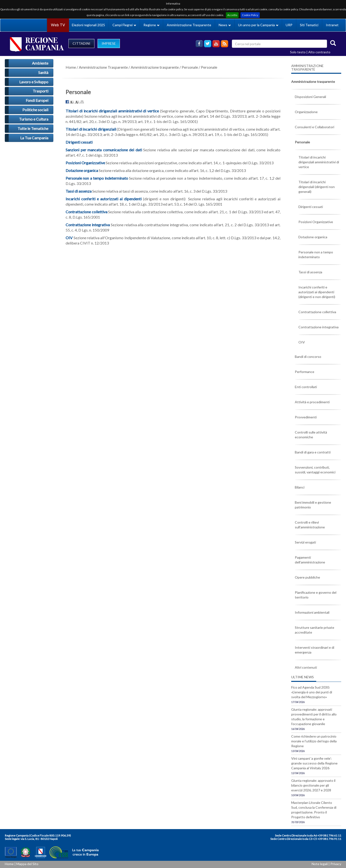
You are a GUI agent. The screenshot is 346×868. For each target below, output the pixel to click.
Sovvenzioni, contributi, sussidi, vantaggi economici (315, 470)
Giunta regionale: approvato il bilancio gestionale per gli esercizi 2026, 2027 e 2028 (313, 785)
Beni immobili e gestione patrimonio (313, 505)
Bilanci (300, 487)
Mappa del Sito (27, 864)
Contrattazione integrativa (318, 327)
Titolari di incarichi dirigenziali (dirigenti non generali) (317, 187)
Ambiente (40, 63)
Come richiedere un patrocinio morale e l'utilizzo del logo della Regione (314, 741)
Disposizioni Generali (310, 97)
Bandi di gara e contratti (313, 452)
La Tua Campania (34, 138)
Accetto (232, 15)
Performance (305, 372)
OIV (302, 342)
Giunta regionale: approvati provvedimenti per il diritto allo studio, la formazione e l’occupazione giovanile (314, 717)
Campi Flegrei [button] (124, 25)
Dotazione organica (313, 237)
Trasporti (40, 91)
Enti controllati (306, 387)
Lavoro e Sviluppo (34, 82)
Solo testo (298, 52)
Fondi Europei (37, 100)
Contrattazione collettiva (317, 312)
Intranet (332, 25)
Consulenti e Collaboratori (315, 127)
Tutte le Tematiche (33, 128)
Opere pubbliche (307, 577)
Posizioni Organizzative (85, 163)
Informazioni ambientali (312, 612)
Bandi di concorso (308, 357)
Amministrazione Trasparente (189, 25)
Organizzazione (306, 112)
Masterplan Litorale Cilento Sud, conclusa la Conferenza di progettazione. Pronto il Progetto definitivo (314, 810)
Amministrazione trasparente (155, 67)
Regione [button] (151, 25)
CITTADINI (81, 43)
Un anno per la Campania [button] (258, 25)
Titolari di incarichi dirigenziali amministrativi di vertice (319, 162)
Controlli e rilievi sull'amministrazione (310, 525)
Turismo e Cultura (34, 119)
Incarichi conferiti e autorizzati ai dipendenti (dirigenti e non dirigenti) (317, 292)
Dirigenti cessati (311, 207)
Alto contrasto (319, 52)
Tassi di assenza (310, 272)
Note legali (320, 864)
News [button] (225, 25)
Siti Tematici (309, 25)
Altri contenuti (306, 667)
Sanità (43, 72)
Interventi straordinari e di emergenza (315, 650)
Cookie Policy (250, 15)
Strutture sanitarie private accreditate (315, 630)
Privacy (336, 864)
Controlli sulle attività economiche (311, 435)
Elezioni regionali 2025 (88, 25)
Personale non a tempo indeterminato (316, 254)
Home (71, 67)
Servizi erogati (305, 542)
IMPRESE (109, 43)
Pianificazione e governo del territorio (316, 595)
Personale (190, 67)
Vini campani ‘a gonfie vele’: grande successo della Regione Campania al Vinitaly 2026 (314, 763)
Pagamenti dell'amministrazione (310, 560)
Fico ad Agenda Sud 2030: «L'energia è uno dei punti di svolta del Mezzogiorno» (312, 692)
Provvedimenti (306, 417)
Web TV (58, 25)
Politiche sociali (35, 110)
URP (289, 25)
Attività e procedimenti (312, 402)
